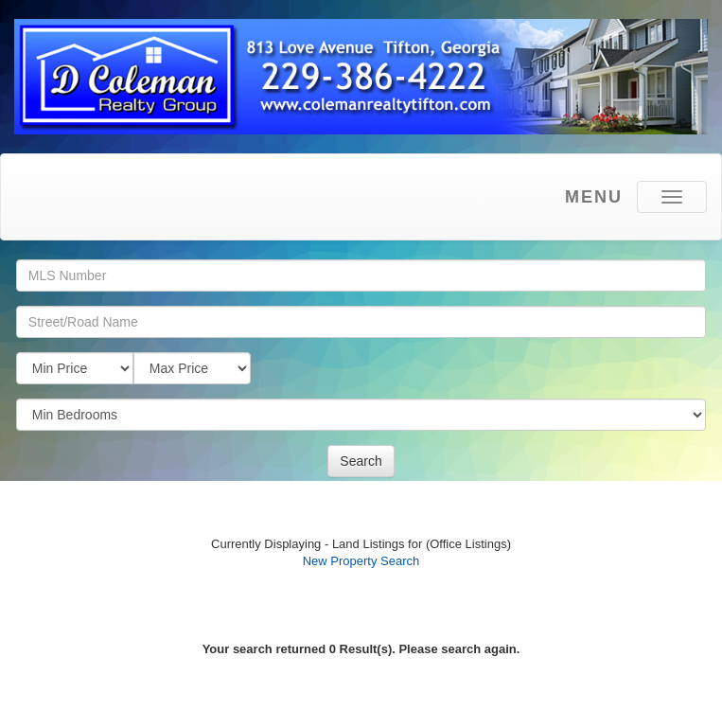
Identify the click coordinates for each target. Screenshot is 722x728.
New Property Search (361, 561)
